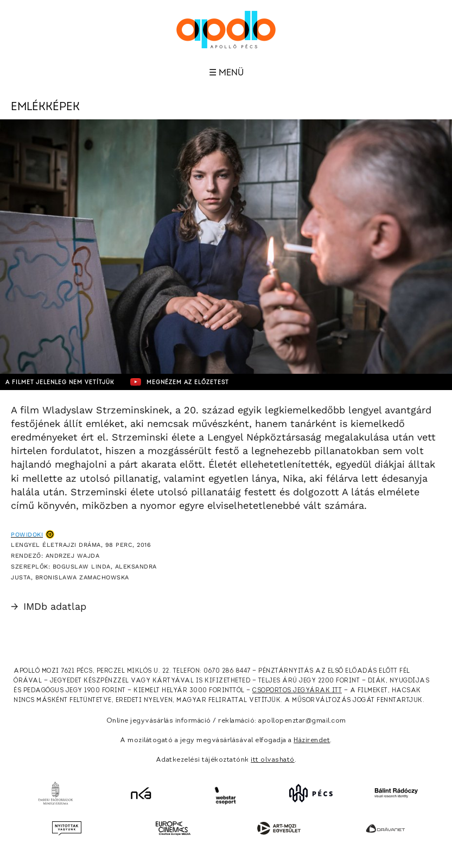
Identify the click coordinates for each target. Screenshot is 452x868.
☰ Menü (226, 73)
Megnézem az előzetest (180, 382)
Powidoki (27, 535)
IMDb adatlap (49, 606)
